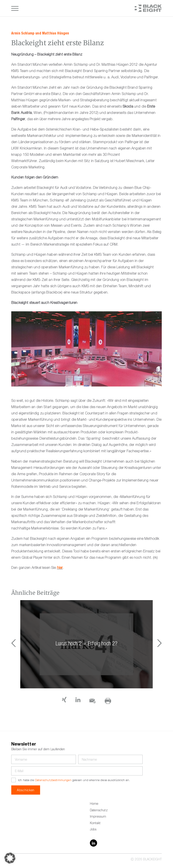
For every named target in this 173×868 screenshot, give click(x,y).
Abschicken (26, 791)
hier (60, 568)
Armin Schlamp (23, 33)
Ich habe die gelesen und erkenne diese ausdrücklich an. (74, 781)
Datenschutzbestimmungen (53, 781)
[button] (159, 644)
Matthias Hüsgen (56, 33)
